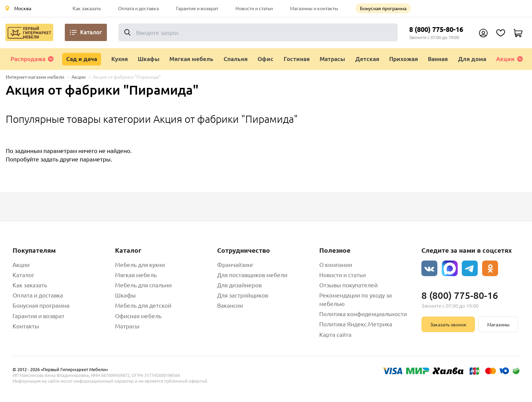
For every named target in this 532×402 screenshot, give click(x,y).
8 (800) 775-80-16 (436, 29)
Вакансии (230, 305)
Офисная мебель (138, 316)
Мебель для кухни (140, 264)
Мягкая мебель (136, 275)
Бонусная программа (383, 8)
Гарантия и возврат (197, 8)
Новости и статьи (254, 8)
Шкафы (125, 295)
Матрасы (127, 326)
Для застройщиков (243, 295)
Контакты (26, 326)
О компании (336, 264)
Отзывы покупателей (348, 285)
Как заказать (87, 8)
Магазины (498, 324)
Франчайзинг (235, 264)
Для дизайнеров (239, 285)
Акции (510, 59)
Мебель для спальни (143, 285)
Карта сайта (335, 334)
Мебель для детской (143, 305)
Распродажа (32, 59)
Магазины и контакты (314, 8)
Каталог (23, 275)
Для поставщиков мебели (252, 275)
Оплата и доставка (138, 8)
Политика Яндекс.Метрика (356, 324)
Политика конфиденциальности (363, 314)
